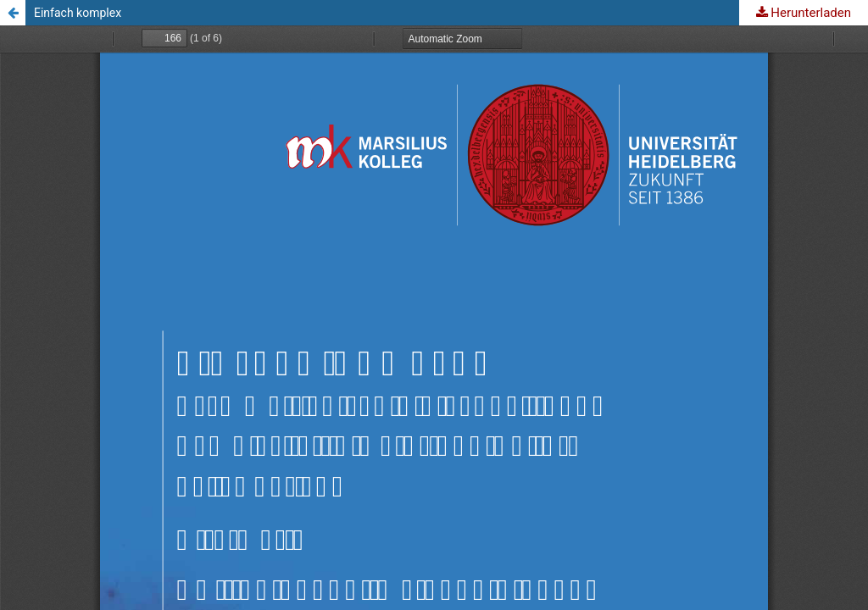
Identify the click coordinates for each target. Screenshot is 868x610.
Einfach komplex (78, 13)
